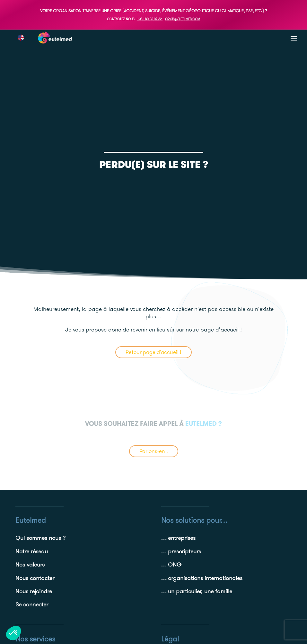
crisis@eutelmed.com (183, 19)
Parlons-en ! (154, 451)
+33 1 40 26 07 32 (149, 19)
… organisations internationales (202, 578)
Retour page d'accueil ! (153, 352)
